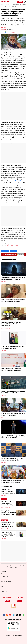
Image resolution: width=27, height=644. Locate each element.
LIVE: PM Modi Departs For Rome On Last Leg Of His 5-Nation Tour (13, 414)
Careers (3, 589)
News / (2, 4)
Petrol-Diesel (4, 592)
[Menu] (25, 2)
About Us (3, 571)
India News (4, 282)
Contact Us (4, 574)
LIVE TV (20, 2)
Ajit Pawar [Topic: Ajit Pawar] (13, 251)
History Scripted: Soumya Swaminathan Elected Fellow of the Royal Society (13, 301)
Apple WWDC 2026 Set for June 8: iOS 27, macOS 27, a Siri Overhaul (13, 437)
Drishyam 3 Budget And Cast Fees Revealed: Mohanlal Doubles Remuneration (11, 324)
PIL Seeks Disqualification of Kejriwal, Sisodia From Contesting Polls (12, 459)
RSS (2, 587)
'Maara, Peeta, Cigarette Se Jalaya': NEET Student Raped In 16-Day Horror (13, 278)
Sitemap (3, 579)
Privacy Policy (4, 576)
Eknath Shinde (19, 181)
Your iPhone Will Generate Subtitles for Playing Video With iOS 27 (13, 347)
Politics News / (8, 4)
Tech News (4, 351)
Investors (3, 584)
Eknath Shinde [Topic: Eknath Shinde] (5, 251)
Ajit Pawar (7, 79)
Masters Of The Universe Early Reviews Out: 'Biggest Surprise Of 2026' (8, 504)
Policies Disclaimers (6, 581)
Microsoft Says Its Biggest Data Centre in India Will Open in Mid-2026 (13, 392)
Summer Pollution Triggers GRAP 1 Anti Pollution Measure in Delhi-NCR (13, 482)
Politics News (4, 30)
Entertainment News (6, 328)
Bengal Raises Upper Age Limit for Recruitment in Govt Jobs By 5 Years (12, 370)
